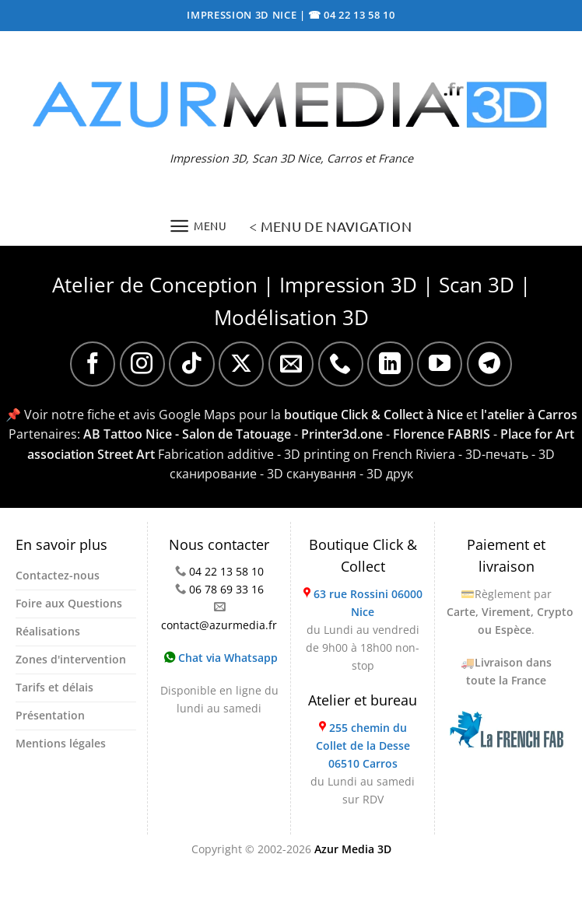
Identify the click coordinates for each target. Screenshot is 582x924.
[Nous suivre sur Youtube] (440, 364)
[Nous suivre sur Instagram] (142, 364)
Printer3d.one (342, 434)
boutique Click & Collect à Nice (373, 415)
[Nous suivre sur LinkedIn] (390, 364)
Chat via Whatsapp (221, 658)
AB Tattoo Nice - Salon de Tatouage (187, 434)
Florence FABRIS (442, 434)
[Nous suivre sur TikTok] (191, 364)
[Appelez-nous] (341, 364)
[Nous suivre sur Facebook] (93, 364)
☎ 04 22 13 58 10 (352, 15)
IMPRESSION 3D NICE (243, 15)
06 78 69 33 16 (226, 589)
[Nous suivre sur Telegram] (489, 364)
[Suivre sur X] (241, 364)
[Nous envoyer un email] (291, 364)
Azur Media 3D (353, 849)
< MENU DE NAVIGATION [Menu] (330, 226)
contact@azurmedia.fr (219, 625)
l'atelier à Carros (529, 415)
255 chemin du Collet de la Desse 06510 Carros (363, 745)
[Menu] (198, 226)
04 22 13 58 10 (226, 571)
